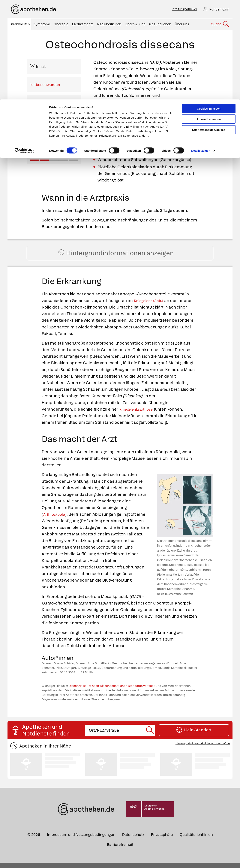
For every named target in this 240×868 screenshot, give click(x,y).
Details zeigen (201, 51)
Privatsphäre (162, 840)
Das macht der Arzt (46, 140)
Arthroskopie (56, 519)
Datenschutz (133, 840)
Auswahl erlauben (209, 20)
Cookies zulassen (209, 9)
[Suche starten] (150, 735)
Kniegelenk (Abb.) (151, 306)
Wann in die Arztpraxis (49, 104)
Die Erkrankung (43, 122)
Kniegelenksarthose (139, 414)
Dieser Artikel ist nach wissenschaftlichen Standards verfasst (112, 691)
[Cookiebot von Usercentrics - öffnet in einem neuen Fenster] (24, 51)
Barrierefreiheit (120, 850)
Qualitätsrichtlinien (196, 840)
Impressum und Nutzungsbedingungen (81, 840)
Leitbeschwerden (45, 86)
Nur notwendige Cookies (209, 30)
